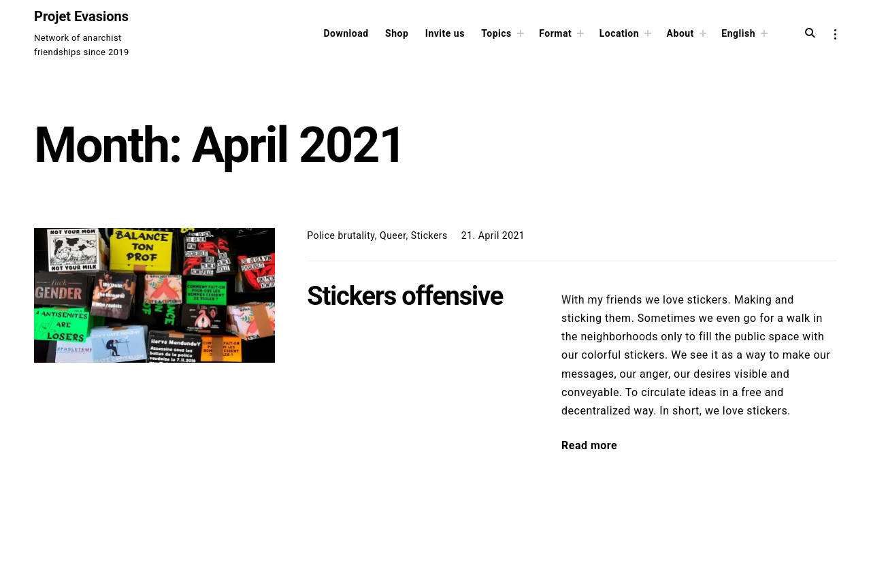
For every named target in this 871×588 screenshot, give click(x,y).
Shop (397, 33)
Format (555, 33)
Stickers (429, 235)
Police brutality (341, 235)
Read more (589, 445)
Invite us (445, 33)
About (680, 33)
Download (346, 33)
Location (619, 33)
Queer (393, 235)
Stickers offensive (405, 296)
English (738, 33)
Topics (496, 33)
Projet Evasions (81, 16)
